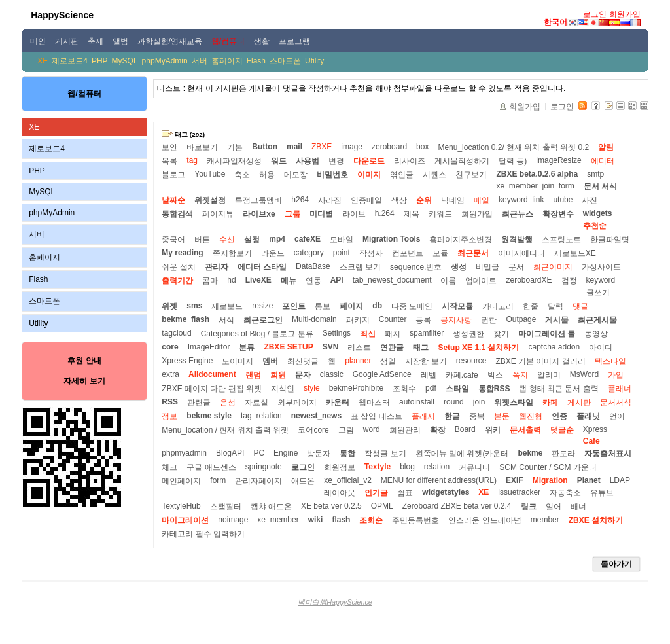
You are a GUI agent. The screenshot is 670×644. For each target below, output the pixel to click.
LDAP (620, 480)
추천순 (595, 226)
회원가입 (625, 14)
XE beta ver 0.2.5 (331, 506)
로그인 (595, 14)
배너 (578, 507)
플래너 (620, 389)
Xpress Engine (187, 361)
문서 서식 (600, 187)
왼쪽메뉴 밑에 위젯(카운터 (462, 454)
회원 (278, 375)
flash (341, 520)
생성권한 (468, 334)
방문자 (319, 454)
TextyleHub (181, 506)
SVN (331, 347)
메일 (482, 200)
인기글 (376, 493)
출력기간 (177, 281)
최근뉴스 (518, 214)
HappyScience (62, 15)
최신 (368, 334)
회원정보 (340, 467)
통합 (347, 454)
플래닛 (588, 416)
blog (407, 467)
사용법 (308, 161)
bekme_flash (185, 319)
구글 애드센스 (211, 467)
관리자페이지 (258, 481)
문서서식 (616, 402)
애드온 (303, 481)
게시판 (579, 402)
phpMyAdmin (165, 61)
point (342, 253)
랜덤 (253, 375)
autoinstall (417, 402)
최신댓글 (303, 361)
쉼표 (405, 493)
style (312, 388)
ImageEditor (209, 347)
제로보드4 (70, 61)
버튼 (202, 240)
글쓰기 (598, 293)
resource (471, 361)
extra (170, 374)
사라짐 (330, 200)
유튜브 (602, 493)
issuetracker (519, 492)
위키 (493, 430)
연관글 (392, 348)
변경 (336, 161)
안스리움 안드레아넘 (485, 520)
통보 (323, 306)
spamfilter (427, 333)
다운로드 (369, 161)
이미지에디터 (521, 253)
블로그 (173, 175)
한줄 (531, 306)
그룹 (292, 214)
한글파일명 (610, 240)
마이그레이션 (185, 520)
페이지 (351, 306)
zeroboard (389, 147)
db (377, 306)
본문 (502, 416)
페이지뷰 (218, 214)
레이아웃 (340, 493)
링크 (529, 507)
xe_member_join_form (535, 186)
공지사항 (456, 320)
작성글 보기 (385, 454)
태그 (421, 348)
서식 (226, 320)
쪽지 (520, 375)
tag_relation (261, 416)
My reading (182, 253)
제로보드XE (575, 253)
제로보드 (227, 306)
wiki (316, 520)
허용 (267, 175)
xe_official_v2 (348, 480)
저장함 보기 (426, 361)
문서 (516, 267)
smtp (595, 174)
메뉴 (289, 281)
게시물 (557, 320)
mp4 (277, 239)
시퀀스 (434, 175)
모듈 (440, 253)
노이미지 (238, 361)
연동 (313, 281)
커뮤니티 (474, 467)
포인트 (294, 306)
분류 (247, 348)
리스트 (359, 348)
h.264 (385, 213)
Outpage (521, 319)
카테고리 (498, 306)
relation (437, 467)
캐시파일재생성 (234, 161)
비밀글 (487, 267)
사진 (590, 200)
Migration (550, 480)
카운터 (338, 402)
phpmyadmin (184, 453)
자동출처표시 (608, 454)
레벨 (429, 375)
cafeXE (308, 239)
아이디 (601, 348)
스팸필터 (226, 507)
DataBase (313, 266)
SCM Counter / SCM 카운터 (548, 467)
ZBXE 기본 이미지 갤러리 (540, 361)
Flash (256, 61)
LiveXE (258, 280)
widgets (598, 213)
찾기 (501, 334)
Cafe (591, 441)
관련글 (199, 402)
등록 (423, 320)
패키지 (358, 320)
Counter (393, 319)
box (422, 147)
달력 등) (513, 161)
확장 (438, 430)
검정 (569, 281)
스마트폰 (285, 61)
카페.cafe (462, 375)
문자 (303, 375)
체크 (169, 467)
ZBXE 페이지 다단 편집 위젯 (212, 389)
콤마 (210, 281)
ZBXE (322, 147)
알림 (606, 147)
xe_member (278, 520)
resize (262, 306)
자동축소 (565, 493)
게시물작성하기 (462, 161)
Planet (589, 480)
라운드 (273, 253)
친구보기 (471, 175)
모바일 (342, 240)
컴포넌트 (408, 253)
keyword (601, 280)
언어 (617, 416)
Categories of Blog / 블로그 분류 (257, 334)
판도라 (563, 454)
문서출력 (525, 430)
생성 (459, 267)
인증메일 (366, 200)
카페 (550, 402)
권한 (489, 320)
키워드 (440, 214)
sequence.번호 (416, 267)
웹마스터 (374, 402)
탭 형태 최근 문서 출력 (558, 389)
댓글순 (562, 430)
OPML (382, 506)
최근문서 (473, 253)
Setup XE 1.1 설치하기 (478, 348)
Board (465, 429)
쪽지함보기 (232, 253)
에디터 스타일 (262, 267)
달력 (555, 306)
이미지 (369, 175)
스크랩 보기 (360, 267)
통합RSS (494, 389)
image (352, 147)
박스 (495, 375)
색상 (399, 200)
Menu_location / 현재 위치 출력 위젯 (225, 430)
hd (231, 280)
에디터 (603, 161)
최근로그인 (263, 320)
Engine (286, 453)
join (479, 402)
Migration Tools (391, 239)
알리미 (549, 375)
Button (265, 147)
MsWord (584, 374)
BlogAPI (230, 453)
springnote (264, 467)
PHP (100, 61)
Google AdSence (382, 374)
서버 (200, 61)
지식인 (283, 389)
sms (194, 306)
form (218, 480)
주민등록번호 (415, 520)
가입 (616, 375)
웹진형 (531, 416)
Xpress (595, 429)
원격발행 (517, 240)
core (170, 347)
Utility (314, 61)
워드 (279, 161)
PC (259, 453)
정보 (169, 416)
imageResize (558, 160)
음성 (228, 402)
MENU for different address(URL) (439, 480)
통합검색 (177, 214)
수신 (227, 240)
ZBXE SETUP (288, 347)
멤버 (270, 361)
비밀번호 (332, 175)
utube (563, 200)
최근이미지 (553, 267)
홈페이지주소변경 (461, 240)
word (372, 429)
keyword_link (521, 200)
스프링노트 (561, 240)
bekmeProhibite (356, 388)
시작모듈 (457, 306)
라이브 (354, 214)
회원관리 (405, 430)
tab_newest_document (392, 280)
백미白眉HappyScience (335, 602)
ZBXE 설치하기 (596, 520)
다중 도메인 (412, 306)
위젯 (169, 306)
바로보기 (202, 147)
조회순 (371, 520)
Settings (337, 333)
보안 (169, 147)
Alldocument (212, 374)
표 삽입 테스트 (377, 416)
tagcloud (176, 333)
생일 (388, 361)
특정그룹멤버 (258, 200)
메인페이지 (181, 481)
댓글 (580, 306)
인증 (559, 416)
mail (294, 147)
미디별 (321, 214)
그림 (346, 430)
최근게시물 (597, 320)
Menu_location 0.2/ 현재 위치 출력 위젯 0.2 (513, 147)
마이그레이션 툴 (547, 334)
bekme (530, 453)
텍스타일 (610, 361)
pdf (431, 388)
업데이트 (481, 281)
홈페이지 (227, 61)
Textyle (378, 467)
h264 (300, 200)
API (337, 280)
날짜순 (173, 200)
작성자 (371, 253)
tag (192, 160)
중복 (477, 416)
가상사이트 (601, 267)
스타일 (457, 389)
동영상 (596, 334)
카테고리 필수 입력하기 (203, 534)
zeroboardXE (529, 280)
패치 (393, 334)
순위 (424, 200)
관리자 (217, 267)
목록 (169, 161)
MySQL (125, 61)
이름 (448, 281)
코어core (313, 430)
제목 (412, 214)
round (454, 402)
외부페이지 (297, 402)
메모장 (296, 175)
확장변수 (558, 214)
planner (358, 361)
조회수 (404, 389)
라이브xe (259, 214)
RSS (170, 402)
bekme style (209, 416)
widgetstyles (446, 492)
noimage (233, 520)
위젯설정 (210, 200)
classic (332, 374)
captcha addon (554, 347)
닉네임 (453, 200)
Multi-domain (314, 319)
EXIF (515, 480)
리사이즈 (410, 161)
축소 (242, 175)
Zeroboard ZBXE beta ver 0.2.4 (457, 506)
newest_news (316, 416)
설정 (252, 240)
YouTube (210, 174)
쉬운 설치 (178, 267)
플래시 (423, 416)
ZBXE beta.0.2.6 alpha (537, 174)
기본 (235, 147)
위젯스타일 (514, 402)
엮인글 (402, 175)
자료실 (256, 402)
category (309, 253)
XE (43, 61)
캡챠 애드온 (271, 507)
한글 (452, 416)
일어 (554, 507)
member (545, 520)
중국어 (173, 240)
